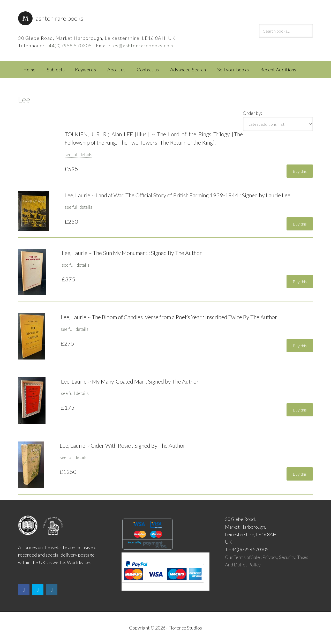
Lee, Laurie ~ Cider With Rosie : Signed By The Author (123, 446)
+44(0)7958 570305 (69, 46)
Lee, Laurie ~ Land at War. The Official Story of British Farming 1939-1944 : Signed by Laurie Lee (178, 195)
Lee (24, 99)
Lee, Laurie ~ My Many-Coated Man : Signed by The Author (130, 381)
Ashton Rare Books (59, 18)
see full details (78, 155)
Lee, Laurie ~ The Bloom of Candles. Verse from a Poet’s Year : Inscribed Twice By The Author (169, 317)
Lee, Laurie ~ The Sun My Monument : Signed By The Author (132, 253)
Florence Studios (185, 628)
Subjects (56, 70)
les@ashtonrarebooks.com (142, 46)
